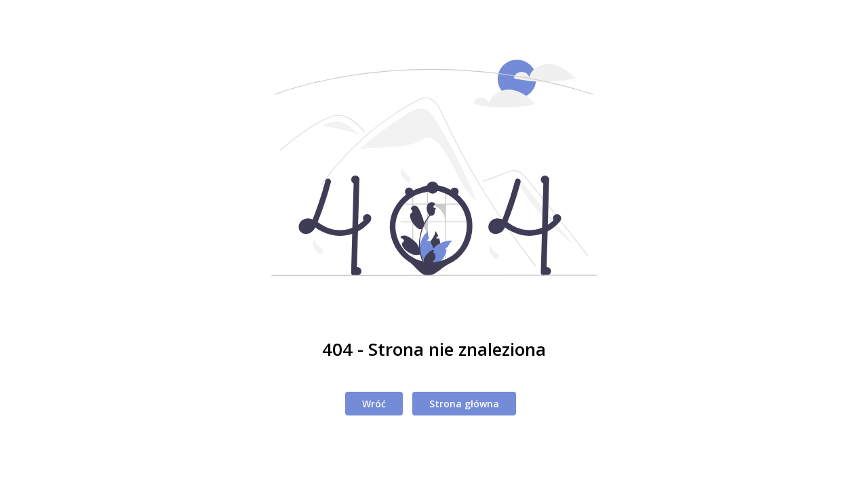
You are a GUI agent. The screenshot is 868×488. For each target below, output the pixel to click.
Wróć (374, 404)
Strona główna (464, 404)
